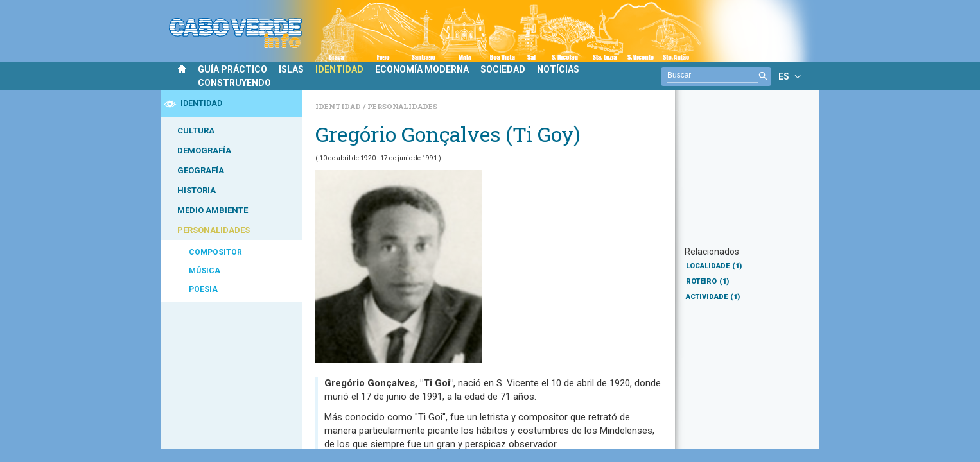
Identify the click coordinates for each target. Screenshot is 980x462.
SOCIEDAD (503, 69)
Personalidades (402, 106)
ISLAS (291, 69)
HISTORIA (197, 190)
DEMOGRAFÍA (204, 150)
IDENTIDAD (339, 69)
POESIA (203, 289)
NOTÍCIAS (558, 69)
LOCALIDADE (714, 266)
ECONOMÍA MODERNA (422, 69)
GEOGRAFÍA (201, 170)
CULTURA (196, 131)
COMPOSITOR (215, 252)
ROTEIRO (707, 281)
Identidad (339, 106)
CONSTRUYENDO (234, 83)
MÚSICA (205, 271)
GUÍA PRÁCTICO (232, 69)
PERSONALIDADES (214, 230)
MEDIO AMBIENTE (213, 210)
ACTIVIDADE (713, 297)
